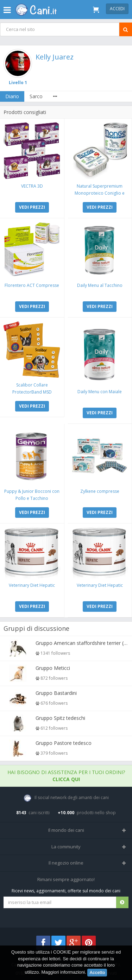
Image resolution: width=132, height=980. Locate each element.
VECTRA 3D (32, 186)
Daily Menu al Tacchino (100, 285)
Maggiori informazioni (63, 972)
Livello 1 (18, 83)
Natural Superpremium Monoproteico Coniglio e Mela (100, 193)
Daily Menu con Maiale (100, 392)
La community (66, 847)
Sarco (36, 96)
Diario (12, 96)
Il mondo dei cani (66, 830)
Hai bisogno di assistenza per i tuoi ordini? (66, 776)
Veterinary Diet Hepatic (32, 585)
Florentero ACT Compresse (32, 285)
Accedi (117, 9)
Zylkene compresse (100, 491)
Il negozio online (66, 863)
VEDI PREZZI (32, 207)
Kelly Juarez (55, 57)
